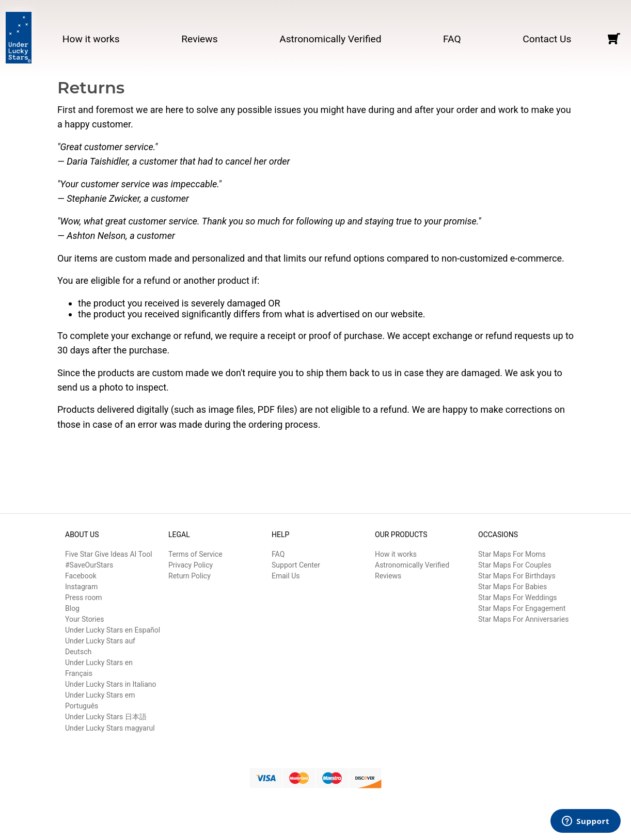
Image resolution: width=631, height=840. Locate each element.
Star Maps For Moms (512, 554)
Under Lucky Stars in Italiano (111, 684)
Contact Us (547, 39)
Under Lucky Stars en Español (113, 630)
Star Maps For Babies (512, 587)
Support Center (296, 565)
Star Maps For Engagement (522, 608)
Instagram (81, 587)
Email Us (286, 576)
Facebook (81, 576)
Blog (72, 608)
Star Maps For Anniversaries (523, 619)
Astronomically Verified (330, 39)
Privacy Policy (191, 565)
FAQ (452, 39)
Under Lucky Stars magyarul (110, 728)
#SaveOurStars (89, 565)
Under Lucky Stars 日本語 (106, 717)
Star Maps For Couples (515, 565)
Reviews (199, 39)
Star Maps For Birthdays (517, 576)
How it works (91, 39)
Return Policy (190, 576)
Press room (84, 597)
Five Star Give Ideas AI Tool (109, 554)
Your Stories (84, 619)
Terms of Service (195, 554)
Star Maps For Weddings (518, 597)
